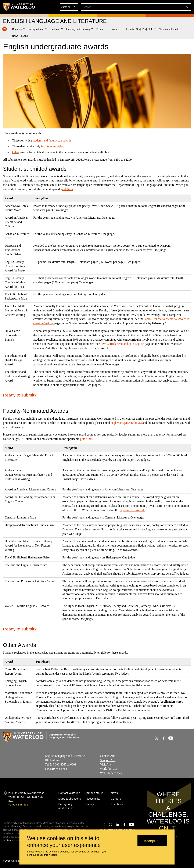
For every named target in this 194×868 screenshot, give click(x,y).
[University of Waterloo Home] (19, 7)
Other (16, 152)
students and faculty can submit (52, 140)
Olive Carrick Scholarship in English (122, 344)
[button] (160, 7)
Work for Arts (108, 769)
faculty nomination (53, 146)
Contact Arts (108, 756)
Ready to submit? (20, 395)
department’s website (132, 510)
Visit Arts (106, 764)
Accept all (152, 841)
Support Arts (108, 760)
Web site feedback (111, 773)
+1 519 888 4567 (19, 805)
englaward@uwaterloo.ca (126, 423)
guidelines (67, 189)
